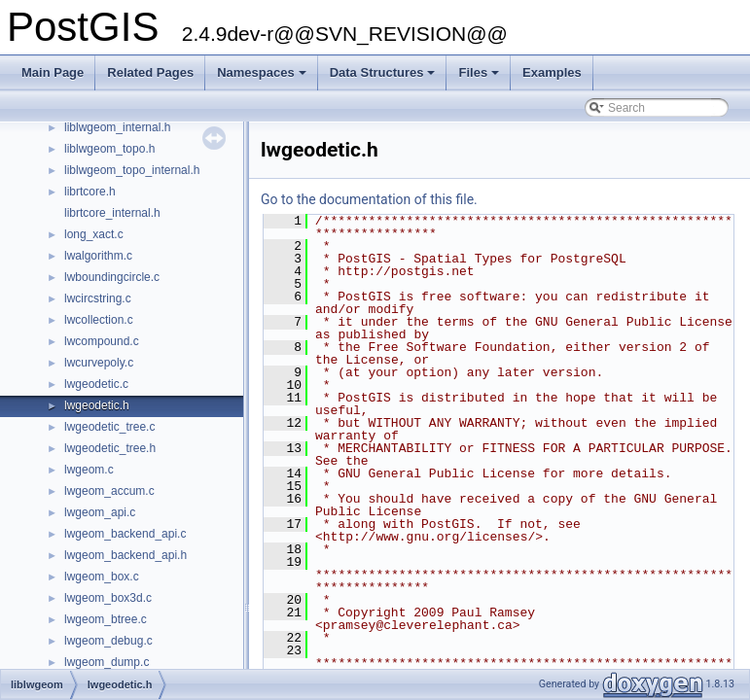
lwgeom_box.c (102, 577)
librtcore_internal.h (112, 213)
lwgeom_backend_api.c (125, 534)
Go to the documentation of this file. (369, 199)
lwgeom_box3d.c (108, 598)
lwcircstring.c (98, 298)
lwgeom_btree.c (106, 619)
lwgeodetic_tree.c (109, 427)
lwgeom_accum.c (109, 491)
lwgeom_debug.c (108, 641)
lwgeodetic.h (97, 405)
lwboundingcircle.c (112, 277)
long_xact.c (94, 234)
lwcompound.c (102, 341)
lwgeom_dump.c (107, 662)
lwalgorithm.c (98, 256)
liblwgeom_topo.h (109, 149)
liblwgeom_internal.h (117, 127)
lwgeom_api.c (100, 512)
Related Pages (150, 72)
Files (480, 78)
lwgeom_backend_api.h (125, 555)
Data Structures (384, 78)
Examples (552, 72)
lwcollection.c (99, 320)
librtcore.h (90, 192)
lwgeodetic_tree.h (110, 448)
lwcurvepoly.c (99, 363)
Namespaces (263, 78)
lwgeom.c (89, 470)
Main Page (53, 72)
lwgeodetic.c (96, 384)
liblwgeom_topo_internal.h (132, 170)
